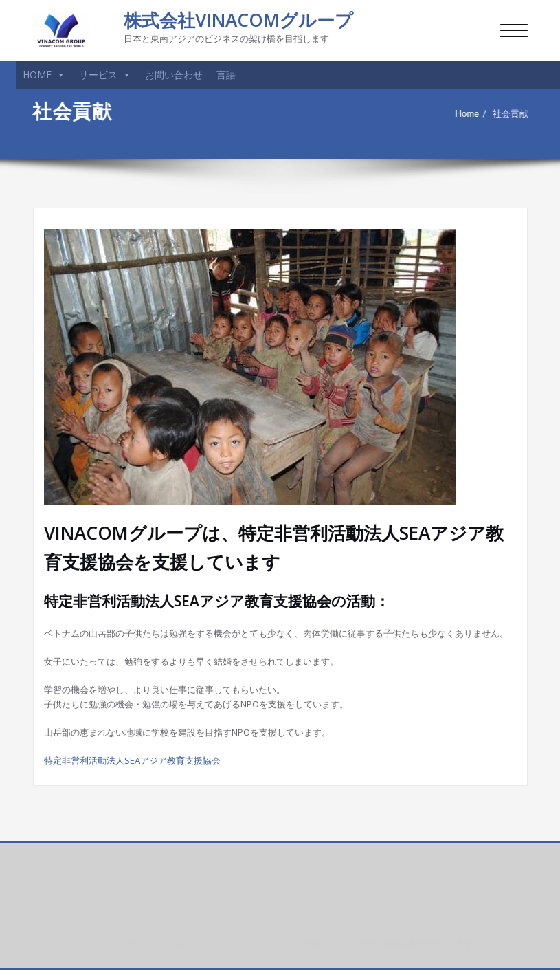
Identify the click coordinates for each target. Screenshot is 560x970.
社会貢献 (516, 113)
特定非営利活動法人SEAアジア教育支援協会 (132, 760)
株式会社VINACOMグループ (238, 20)
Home (472, 113)
